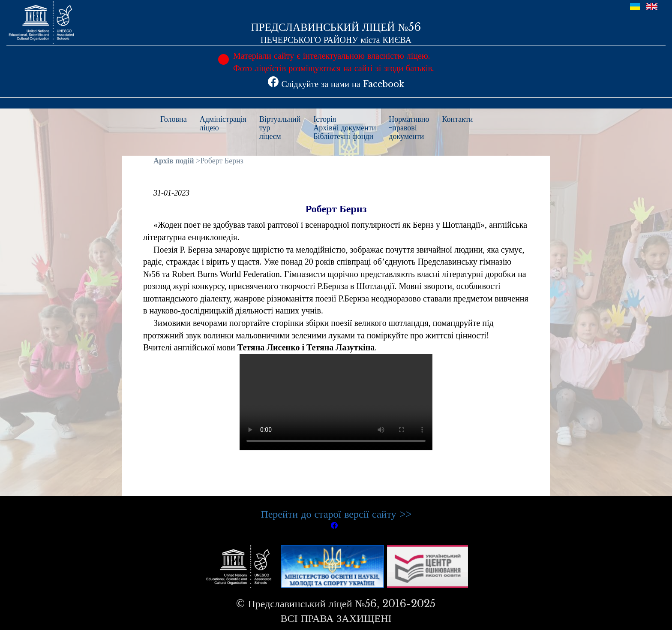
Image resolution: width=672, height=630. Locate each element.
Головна (174, 119)
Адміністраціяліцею (223, 124)
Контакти (458, 119)
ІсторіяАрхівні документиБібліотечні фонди (345, 128)
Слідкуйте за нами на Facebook (336, 84)
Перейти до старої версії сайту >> (336, 514)
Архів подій (174, 161)
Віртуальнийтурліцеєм (280, 128)
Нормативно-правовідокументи (409, 128)
